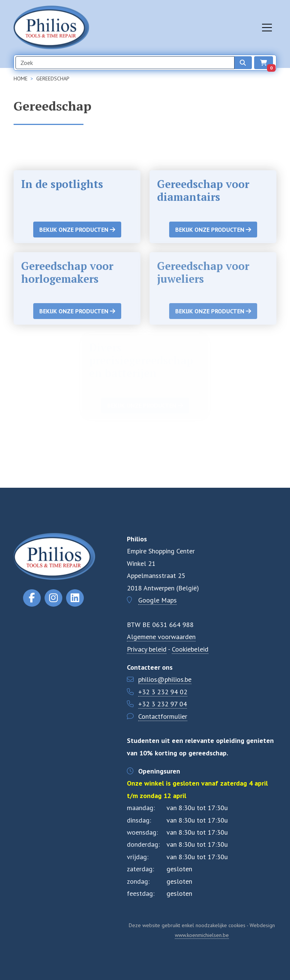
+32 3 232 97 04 (163, 704)
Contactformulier (163, 716)
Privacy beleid (147, 649)
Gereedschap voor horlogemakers (67, 272)
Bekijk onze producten (77, 230)
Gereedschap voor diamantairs (203, 190)
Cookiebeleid (190, 649)
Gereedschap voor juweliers (203, 272)
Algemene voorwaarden (161, 637)
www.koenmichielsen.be (202, 935)
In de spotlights (62, 184)
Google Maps (157, 600)
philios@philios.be (165, 679)
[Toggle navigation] (267, 28)
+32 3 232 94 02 (163, 692)
